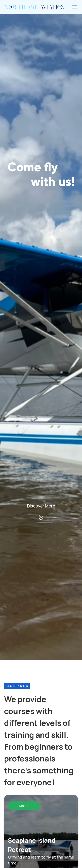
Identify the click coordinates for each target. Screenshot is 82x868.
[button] (73, 7)
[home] (34, 7)
